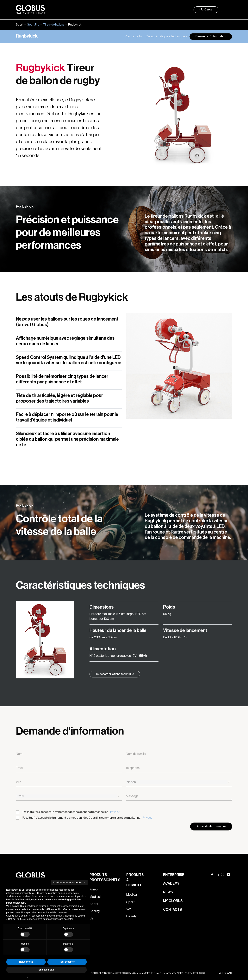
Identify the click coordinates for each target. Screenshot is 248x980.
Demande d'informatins (211, 826)
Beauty (95, 911)
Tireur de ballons (54, 25)
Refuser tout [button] (26, 962)
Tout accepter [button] (67, 962)
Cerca (206, 9)
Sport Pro (33, 25)
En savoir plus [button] (46, 970)
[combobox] (179, 782)
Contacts (173, 910)
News (168, 892)
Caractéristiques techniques (166, 36)
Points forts (133, 36)
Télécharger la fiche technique (115, 674)
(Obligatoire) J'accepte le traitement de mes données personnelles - (71, 812)
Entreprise (174, 875)
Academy (171, 883)
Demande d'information (211, 36)
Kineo (94, 889)
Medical (95, 897)
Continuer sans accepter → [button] (69, 882)
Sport (94, 904)
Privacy (115, 812)
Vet (129, 909)
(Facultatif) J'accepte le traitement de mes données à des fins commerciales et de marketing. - (87, 818)
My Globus (173, 901)
